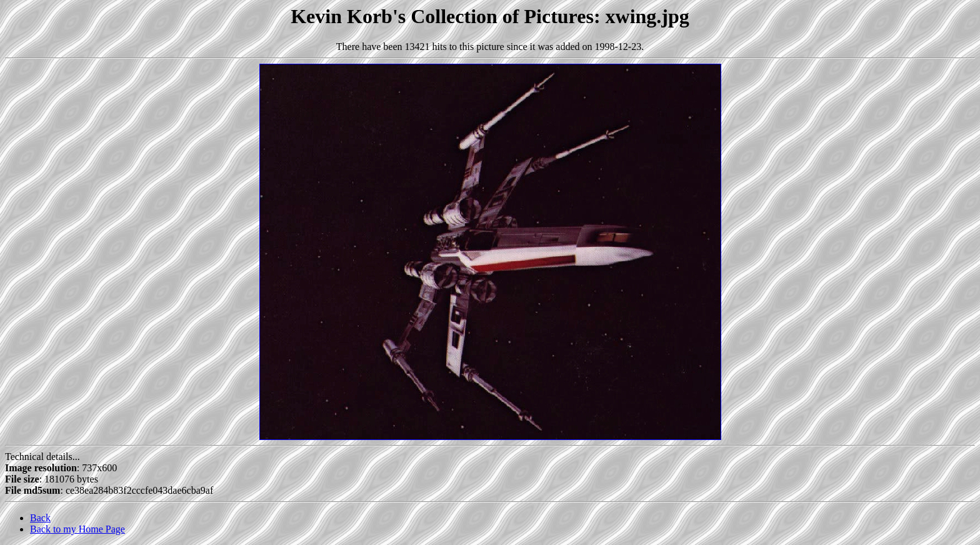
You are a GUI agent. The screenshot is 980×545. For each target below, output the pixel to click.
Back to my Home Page (77, 529)
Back (40, 518)
